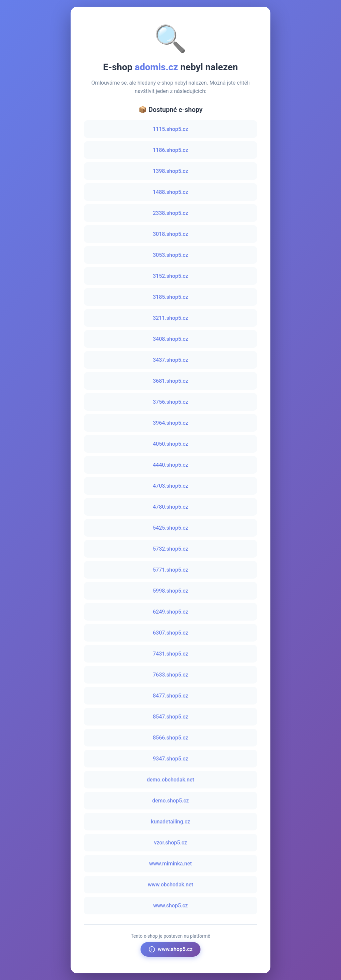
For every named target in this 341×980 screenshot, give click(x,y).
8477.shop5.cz (170, 696)
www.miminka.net (170, 864)
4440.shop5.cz (170, 465)
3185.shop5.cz (170, 297)
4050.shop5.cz (170, 444)
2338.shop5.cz (170, 213)
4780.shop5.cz (170, 507)
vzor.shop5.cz (170, 843)
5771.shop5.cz (170, 570)
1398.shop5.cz (170, 171)
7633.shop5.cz (170, 675)
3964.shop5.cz (170, 423)
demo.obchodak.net (171, 780)
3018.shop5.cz (170, 234)
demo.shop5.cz (170, 801)
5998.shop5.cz (170, 591)
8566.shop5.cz (170, 738)
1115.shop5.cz (170, 129)
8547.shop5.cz (170, 717)
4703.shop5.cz (170, 486)
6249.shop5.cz (170, 612)
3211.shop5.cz (170, 318)
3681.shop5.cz (170, 381)
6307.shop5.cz (170, 633)
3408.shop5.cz (170, 339)
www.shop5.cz (170, 906)
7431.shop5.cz (170, 654)
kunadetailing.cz (170, 822)
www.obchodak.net (171, 885)
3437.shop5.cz (170, 360)
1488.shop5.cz (170, 192)
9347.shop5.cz (170, 759)
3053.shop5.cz (170, 255)
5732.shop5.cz (170, 549)
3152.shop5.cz (170, 276)
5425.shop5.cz (170, 528)
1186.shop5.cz (170, 150)
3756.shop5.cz (170, 402)
